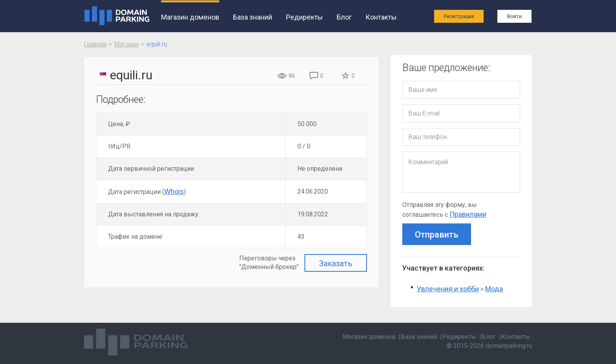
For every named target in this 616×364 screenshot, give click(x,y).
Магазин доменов (190, 17)
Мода (494, 289)
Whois (174, 191)
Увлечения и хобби (448, 289)
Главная (95, 44)
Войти (514, 16)
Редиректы (304, 17)
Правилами (468, 214)
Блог (344, 17)
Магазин (126, 44)
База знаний (253, 17)
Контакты (381, 17)
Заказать (336, 263)
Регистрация (459, 16)
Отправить (437, 235)
